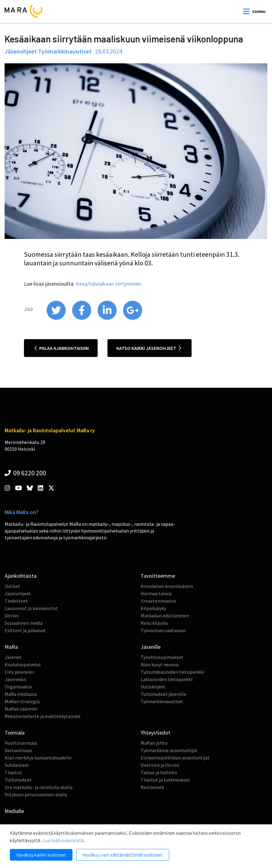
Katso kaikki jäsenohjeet (149, 348)
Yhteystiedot (155, 733)
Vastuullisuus (18, 750)
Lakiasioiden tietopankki (167, 679)
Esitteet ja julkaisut (25, 630)
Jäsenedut (16, 679)
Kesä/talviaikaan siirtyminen (108, 284)
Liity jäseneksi (19, 672)
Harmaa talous (156, 593)
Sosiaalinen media (24, 623)
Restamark (152, 787)
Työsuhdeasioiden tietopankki (172, 672)
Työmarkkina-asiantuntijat (169, 750)
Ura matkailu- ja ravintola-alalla (39, 787)
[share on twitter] (57, 318)
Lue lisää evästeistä (63, 840)
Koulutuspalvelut (23, 664)
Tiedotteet (16, 601)
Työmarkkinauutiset (162, 701)
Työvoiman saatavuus (163, 630)
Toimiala (15, 733)
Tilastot (13, 772)
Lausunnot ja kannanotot (31, 608)
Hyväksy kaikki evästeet (41, 855)
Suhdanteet (17, 765)
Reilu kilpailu (154, 623)
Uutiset (12, 586)
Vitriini (12, 616)
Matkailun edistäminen (165, 616)
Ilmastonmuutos (159, 601)
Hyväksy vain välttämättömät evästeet (123, 855)
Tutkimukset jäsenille (163, 694)
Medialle (14, 811)
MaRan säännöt (21, 709)
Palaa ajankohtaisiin (62, 348)
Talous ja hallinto (159, 772)
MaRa (11, 647)
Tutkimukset (18, 780)
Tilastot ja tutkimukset (165, 780)
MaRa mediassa (21, 694)
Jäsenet (13, 657)
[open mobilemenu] (254, 11)
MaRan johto (154, 743)
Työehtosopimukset (162, 657)
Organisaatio (18, 687)
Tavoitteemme (158, 576)
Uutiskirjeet (153, 687)
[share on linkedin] (108, 318)
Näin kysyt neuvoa (159, 664)
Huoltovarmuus (21, 743)
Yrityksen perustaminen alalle (36, 795)
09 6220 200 (25, 473)
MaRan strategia (22, 701)
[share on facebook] (82, 318)
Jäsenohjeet (18, 593)
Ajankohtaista (21, 576)
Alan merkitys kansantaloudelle (38, 758)
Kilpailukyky (153, 608)
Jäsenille (151, 647)
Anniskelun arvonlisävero (167, 586)
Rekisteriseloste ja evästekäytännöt (43, 716)
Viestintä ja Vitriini (160, 765)
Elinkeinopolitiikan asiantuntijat (175, 758)
